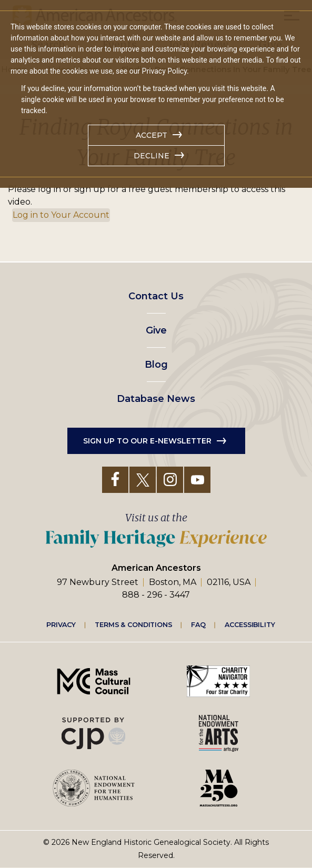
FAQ (198, 624)
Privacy (61, 624)
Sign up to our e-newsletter (147, 441)
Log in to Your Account (61, 215)
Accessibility (250, 624)
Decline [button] (152, 156)
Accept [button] (152, 135)
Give (156, 330)
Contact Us (156, 296)
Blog (156, 365)
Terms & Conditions (133, 624)
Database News (156, 399)
